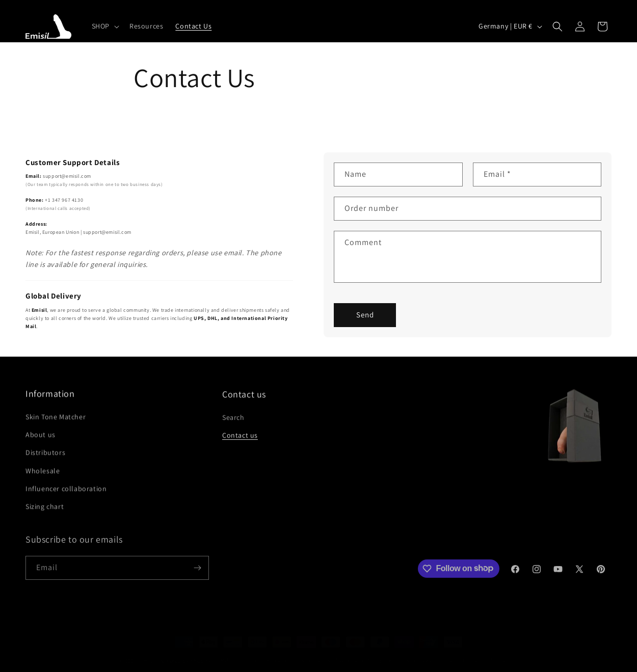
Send (365, 315)
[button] (104, 26)
